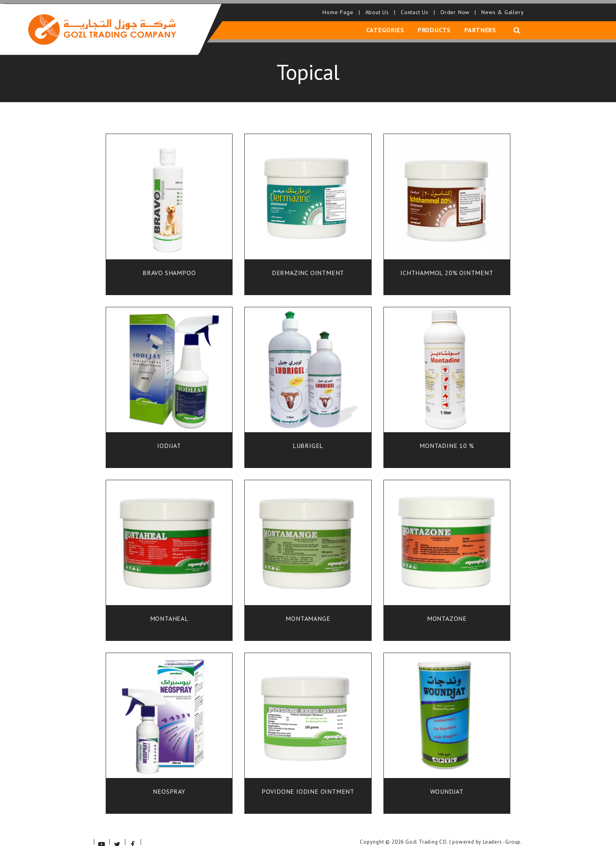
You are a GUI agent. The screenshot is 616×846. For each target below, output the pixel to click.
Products (436, 25)
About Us (378, 8)
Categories (389, 25)
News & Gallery (501, 8)
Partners (480, 25)
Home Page (339, 8)
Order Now (456, 8)
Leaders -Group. (502, 833)
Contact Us (416, 8)
